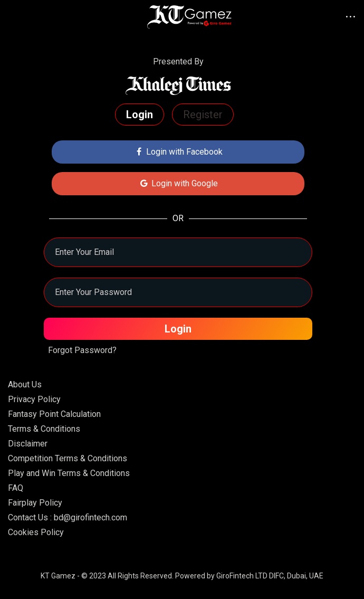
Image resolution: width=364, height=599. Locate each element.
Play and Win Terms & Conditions (69, 473)
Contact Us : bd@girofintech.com (68, 517)
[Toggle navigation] (21, 17)
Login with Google (178, 183)
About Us (25, 384)
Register (203, 115)
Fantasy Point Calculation (54, 414)
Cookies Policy (36, 532)
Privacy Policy (34, 399)
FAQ (16, 488)
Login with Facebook (178, 152)
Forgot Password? (82, 350)
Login (140, 115)
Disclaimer (28, 444)
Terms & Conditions (44, 429)
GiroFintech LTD (242, 576)
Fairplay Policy (35, 503)
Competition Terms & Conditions (68, 458)
